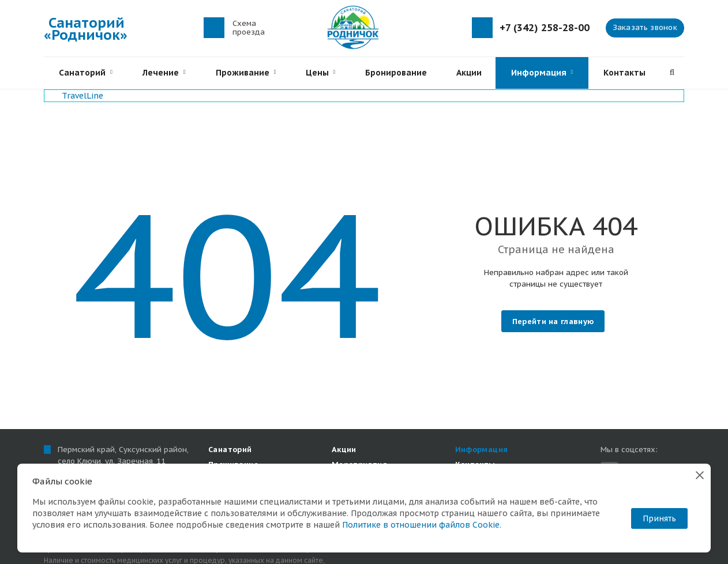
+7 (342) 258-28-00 (545, 28)
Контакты (624, 73)
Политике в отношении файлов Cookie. (422, 525)
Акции (469, 73)
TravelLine (82, 96)
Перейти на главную (553, 322)
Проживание (246, 73)
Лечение (164, 73)
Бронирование (396, 73)
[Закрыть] (700, 475)
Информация (542, 73)
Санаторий (86, 73)
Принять (659, 518)
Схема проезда (249, 28)
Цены (321, 73)
